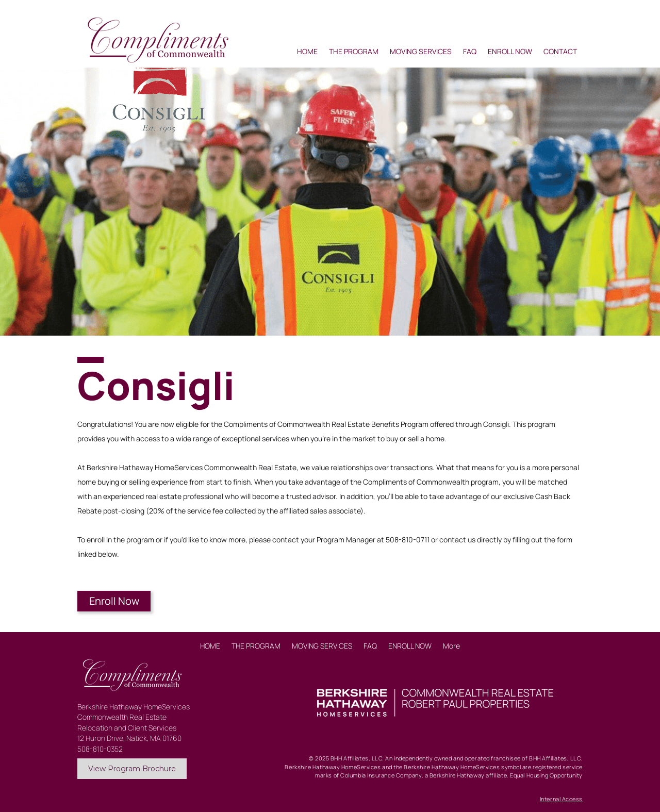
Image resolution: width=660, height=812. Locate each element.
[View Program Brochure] (132, 769)
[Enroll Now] (114, 601)
